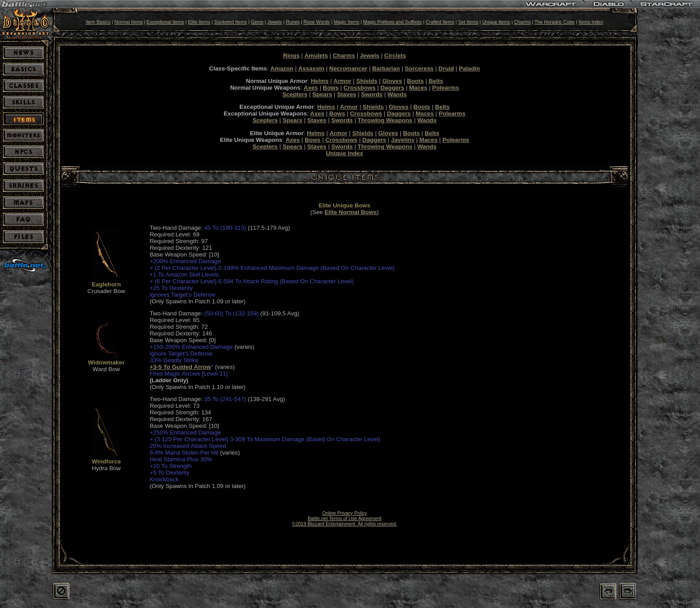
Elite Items (199, 22)
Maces (418, 88)
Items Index (591, 22)
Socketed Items (231, 22)
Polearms (446, 88)
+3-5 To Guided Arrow (180, 367)
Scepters (295, 94)
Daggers (392, 88)
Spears (322, 94)
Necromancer (348, 68)
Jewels (275, 22)
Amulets (316, 56)
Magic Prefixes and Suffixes (393, 22)
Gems (257, 22)
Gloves (392, 81)
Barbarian (386, 68)
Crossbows (360, 88)
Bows (331, 88)
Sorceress (419, 68)
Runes (293, 22)
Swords (372, 94)
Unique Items (496, 22)
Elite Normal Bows (351, 212)
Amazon (282, 68)
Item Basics (98, 22)
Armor (342, 81)
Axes (311, 88)
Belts (436, 81)
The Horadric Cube (554, 22)
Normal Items (128, 22)
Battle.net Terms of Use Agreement (344, 518)
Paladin (469, 68)
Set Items (468, 22)
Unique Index (345, 153)
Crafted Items (440, 22)
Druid (446, 68)
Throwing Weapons (385, 120)
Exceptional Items (165, 22)
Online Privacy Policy (345, 513)
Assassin (311, 68)
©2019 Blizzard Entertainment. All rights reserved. (344, 524)
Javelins (403, 140)
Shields (367, 81)
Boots (416, 81)
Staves (347, 94)
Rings (291, 56)
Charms (522, 22)
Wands (397, 94)
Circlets (395, 56)
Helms (320, 81)
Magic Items (346, 22)
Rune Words (317, 22)
